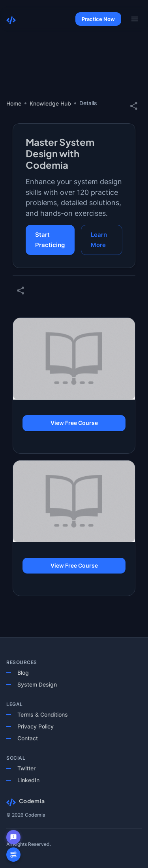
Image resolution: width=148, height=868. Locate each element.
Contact (28, 738)
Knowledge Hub (50, 103)
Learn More (102, 240)
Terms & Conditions (43, 714)
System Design (37, 684)
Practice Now (98, 19)
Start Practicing (50, 240)
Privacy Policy (36, 726)
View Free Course (74, 423)
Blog (23, 673)
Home (14, 103)
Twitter (26, 768)
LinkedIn (28, 780)
